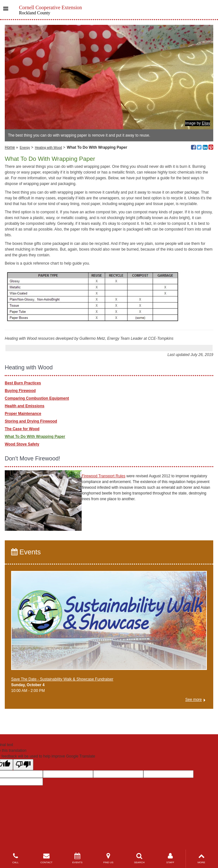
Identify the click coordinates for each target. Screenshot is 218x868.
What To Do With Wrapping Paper (35, 437)
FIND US (108, 858)
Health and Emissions (25, 406)
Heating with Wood (48, 148)
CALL (15, 858)
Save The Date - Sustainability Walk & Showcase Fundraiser (62, 679)
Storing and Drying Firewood (31, 421)
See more (194, 700)
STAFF (170, 858)
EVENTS (77, 858)
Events (26, 552)
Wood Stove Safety (22, 444)
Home (10, 147)
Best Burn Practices (23, 383)
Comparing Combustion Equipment (37, 398)
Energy (25, 148)
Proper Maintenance (23, 414)
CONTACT (46, 858)
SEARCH (139, 858)
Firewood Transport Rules (103, 476)
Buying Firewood (20, 391)
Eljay (206, 123)
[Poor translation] (23, 765)
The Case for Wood (22, 429)
